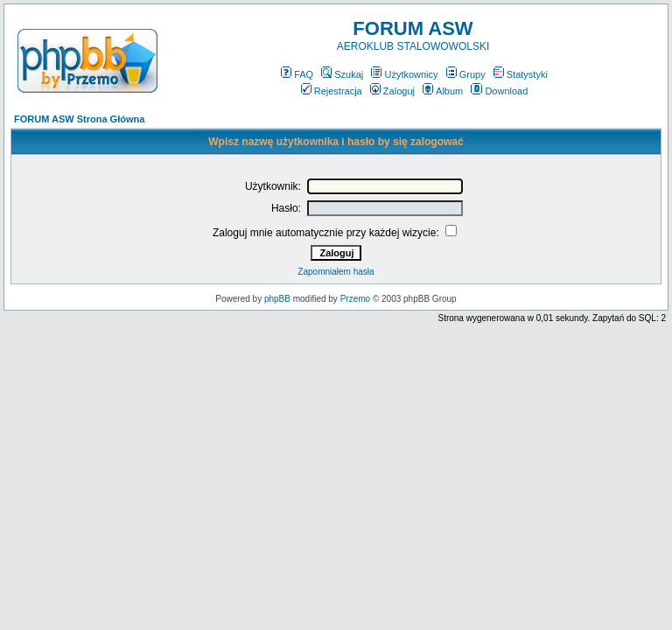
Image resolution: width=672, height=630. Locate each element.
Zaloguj (392, 91)
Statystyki (521, 74)
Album (443, 91)
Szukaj (342, 74)
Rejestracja (332, 91)
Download (499, 91)
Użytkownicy (404, 74)
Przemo (355, 299)
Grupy (466, 74)
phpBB (277, 299)
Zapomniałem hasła (336, 272)
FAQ (297, 74)
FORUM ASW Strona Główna (79, 119)
